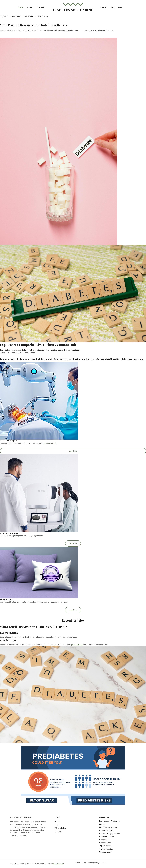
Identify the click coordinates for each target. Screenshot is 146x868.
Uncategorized (105, 852)
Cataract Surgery (106, 831)
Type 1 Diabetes (106, 846)
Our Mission (41, 7)
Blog (113, 7)
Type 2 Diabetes (106, 849)
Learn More (73, 451)
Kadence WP (58, 864)
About (29, 7)
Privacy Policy (60, 828)
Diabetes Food (105, 843)
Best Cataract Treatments (110, 821)
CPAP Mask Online (107, 837)
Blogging (103, 824)
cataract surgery (50, 443)
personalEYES (77, 645)
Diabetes (103, 840)
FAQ (120, 7)
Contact (104, 7)
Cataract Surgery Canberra (110, 834)
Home (20, 7)
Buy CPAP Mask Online (109, 827)
